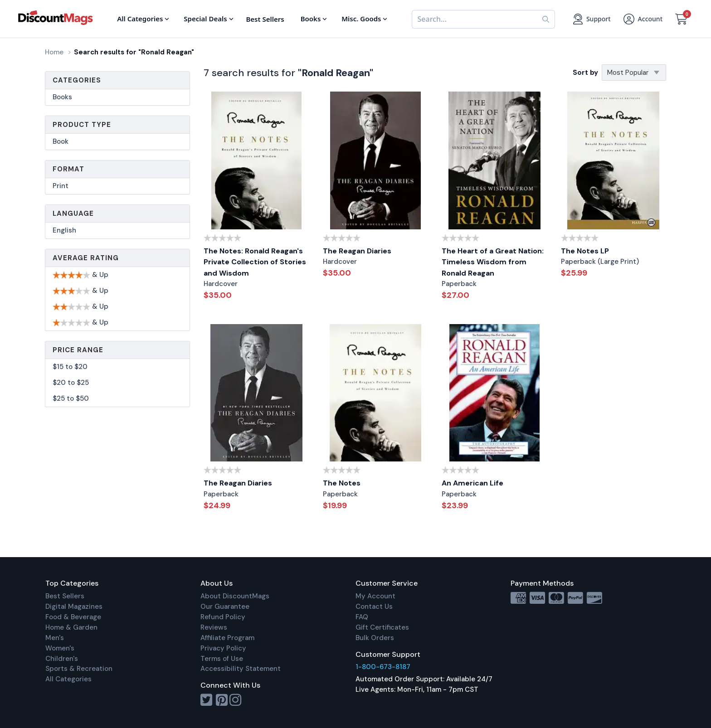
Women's (60, 648)
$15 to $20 (70, 367)
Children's (62, 659)
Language (73, 214)
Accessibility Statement (241, 669)
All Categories (68, 679)
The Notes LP (585, 251)
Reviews (214, 627)
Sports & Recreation (79, 669)
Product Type (82, 125)
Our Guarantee (225, 607)
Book (61, 141)
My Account (375, 596)
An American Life (472, 483)
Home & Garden (71, 627)
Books (62, 97)
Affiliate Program (227, 638)
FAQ (362, 617)
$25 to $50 (71, 398)
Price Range (78, 350)
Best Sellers (65, 596)
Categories (77, 80)
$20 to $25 (71, 383)
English (64, 230)
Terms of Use (222, 659)
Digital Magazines (74, 607)
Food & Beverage (73, 617)
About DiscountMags (235, 596)
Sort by (585, 73)
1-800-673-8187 (383, 667)
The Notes (342, 483)
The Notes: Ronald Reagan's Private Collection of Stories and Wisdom (255, 262)
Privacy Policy (223, 648)
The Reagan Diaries (357, 251)
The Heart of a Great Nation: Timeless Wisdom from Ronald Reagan (493, 262)
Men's (55, 638)
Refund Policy (223, 617)
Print (61, 186)
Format (68, 169)
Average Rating (86, 258)
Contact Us (374, 607)
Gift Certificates (382, 627)
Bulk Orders (375, 638)
